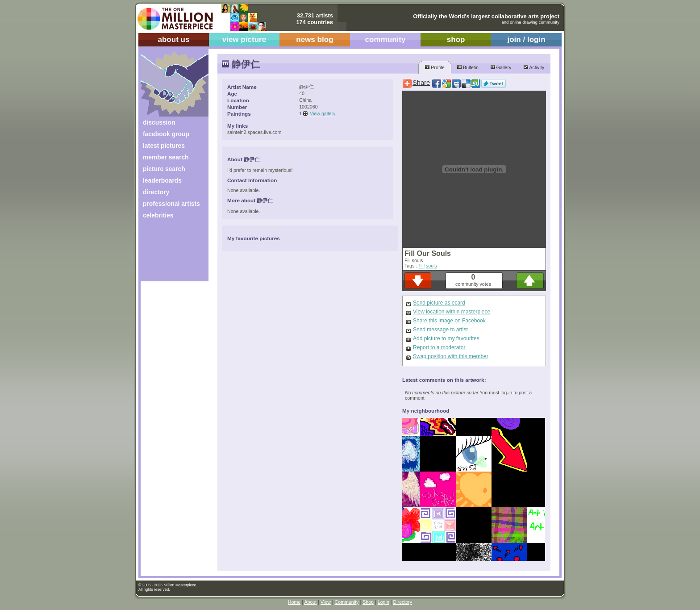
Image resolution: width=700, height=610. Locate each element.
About (310, 602)
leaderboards (162, 180)
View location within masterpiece (452, 312)
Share (421, 83)
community (385, 40)
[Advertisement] (169, 253)
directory (156, 192)
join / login (526, 40)
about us (173, 40)
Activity (534, 67)
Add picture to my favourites (446, 338)
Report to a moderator (439, 347)
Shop (368, 602)
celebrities (158, 215)
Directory (403, 602)
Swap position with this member (451, 356)
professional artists (171, 204)
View (326, 602)
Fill (421, 266)
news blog (315, 40)
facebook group (166, 134)
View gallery (323, 113)
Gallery (501, 67)
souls (431, 266)
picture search (164, 169)
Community (347, 602)
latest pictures (164, 146)
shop (456, 40)
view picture (244, 40)
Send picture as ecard (439, 303)
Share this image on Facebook (449, 321)
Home (294, 602)
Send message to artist (440, 330)
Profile (435, 67)
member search (166, 157)
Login (383, 602)
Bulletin (468, 67)
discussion (159, 122)
